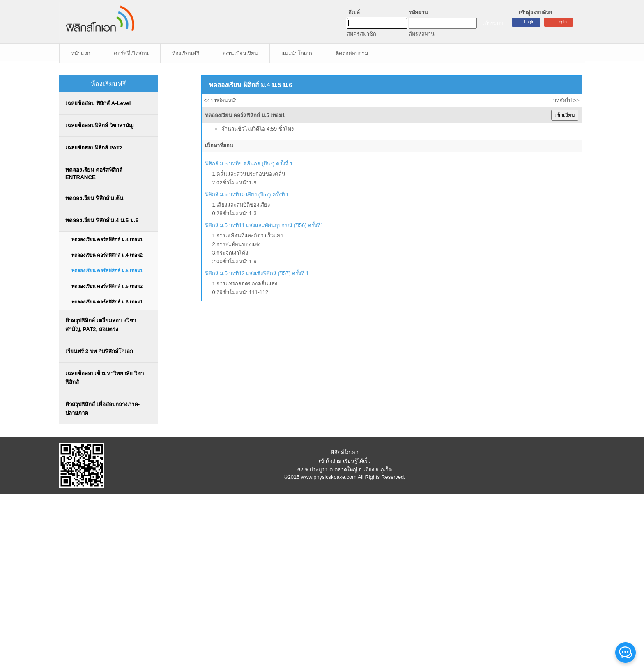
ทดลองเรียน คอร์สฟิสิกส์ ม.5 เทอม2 (107, 286)
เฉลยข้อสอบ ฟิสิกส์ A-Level (98, 103)
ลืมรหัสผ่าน (422, 34)
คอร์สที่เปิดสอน (131, 53)
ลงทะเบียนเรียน (240, 53)
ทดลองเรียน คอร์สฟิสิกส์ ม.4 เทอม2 (107, 255)
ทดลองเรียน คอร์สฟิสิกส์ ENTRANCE (94, 173)
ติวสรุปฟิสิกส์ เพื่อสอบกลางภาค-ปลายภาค (102, 409)
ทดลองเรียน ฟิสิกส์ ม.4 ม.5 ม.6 (102, 220)
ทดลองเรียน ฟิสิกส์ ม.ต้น (94, 198)
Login (562, 22)
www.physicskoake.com (329, 477)
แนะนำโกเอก (297, 53)
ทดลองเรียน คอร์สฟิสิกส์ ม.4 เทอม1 (107, 239)
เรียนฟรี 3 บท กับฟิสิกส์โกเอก (99, 351)
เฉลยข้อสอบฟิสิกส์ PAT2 (94, 148)
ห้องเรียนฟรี (186, 53)
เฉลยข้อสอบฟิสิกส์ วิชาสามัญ (99, 125)
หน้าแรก (81, 53)
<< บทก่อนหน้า (221, 100)
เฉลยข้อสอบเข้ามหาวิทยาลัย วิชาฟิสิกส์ (105, 378)
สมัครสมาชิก (361, 34)
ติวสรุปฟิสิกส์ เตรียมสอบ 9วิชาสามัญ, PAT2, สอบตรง (101, 325)
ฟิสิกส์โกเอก (345, 452)
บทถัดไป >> (566, 100)
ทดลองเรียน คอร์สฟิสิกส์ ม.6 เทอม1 (107, 302)
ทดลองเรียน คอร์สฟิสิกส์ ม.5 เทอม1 (107, 271)
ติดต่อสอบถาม (352, 53)
